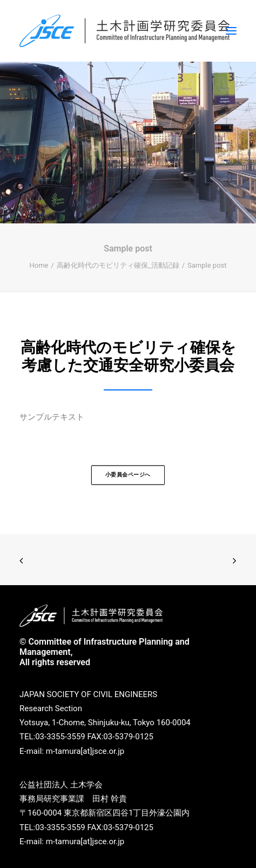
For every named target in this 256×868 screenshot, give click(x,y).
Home (39, 265)
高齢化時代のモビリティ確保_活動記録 (118, 265)
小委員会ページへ (128, 475)
